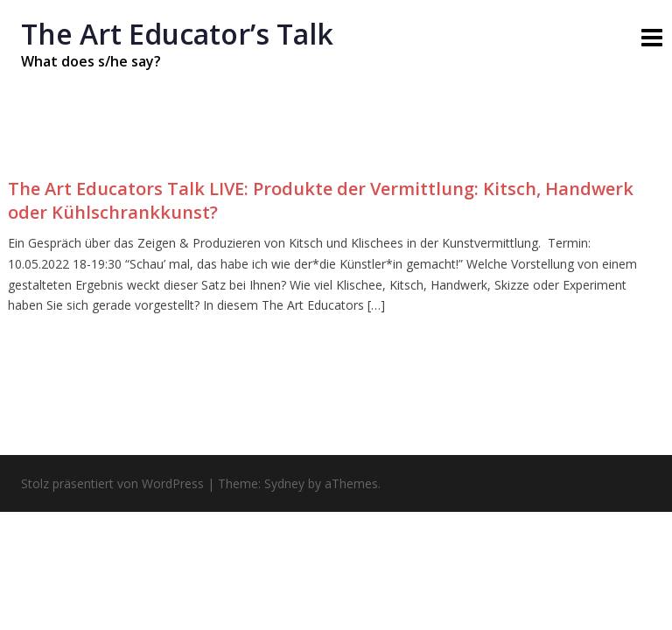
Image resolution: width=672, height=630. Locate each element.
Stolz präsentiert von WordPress (112, 483)
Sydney (284, 483)
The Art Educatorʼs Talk (177, 34)
